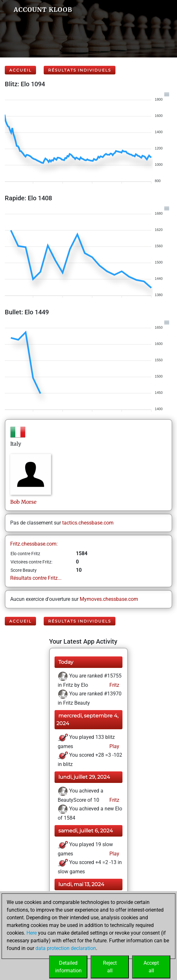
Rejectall (110, 967)
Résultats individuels (80, 70)
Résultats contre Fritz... (36, 578)
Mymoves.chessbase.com (109, 599)
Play (114, 746)
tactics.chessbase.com (88, 523)
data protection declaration (66, 948)
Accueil (20, 70)
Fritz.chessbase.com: (34, 544)
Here (32, 933)
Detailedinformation (68, 967)
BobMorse (23, 502)
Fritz (114, 685)
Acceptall (151, 967)
